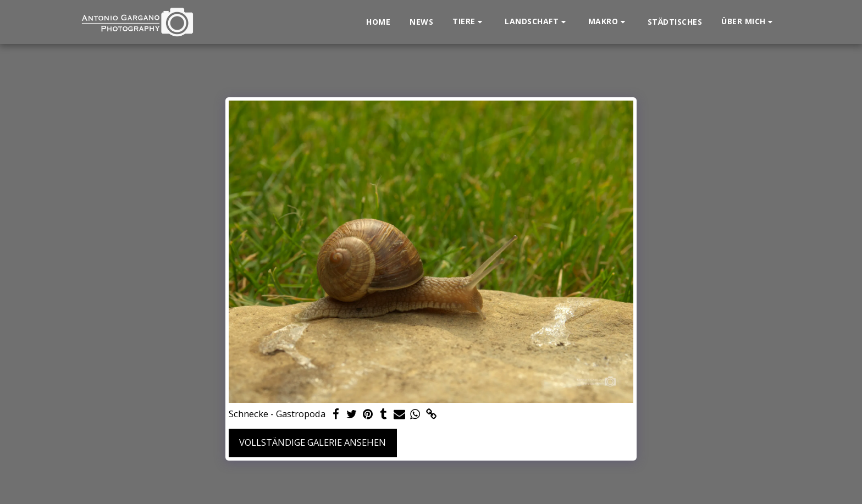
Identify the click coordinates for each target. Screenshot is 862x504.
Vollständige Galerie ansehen (313, 442)
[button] (469, 22)
